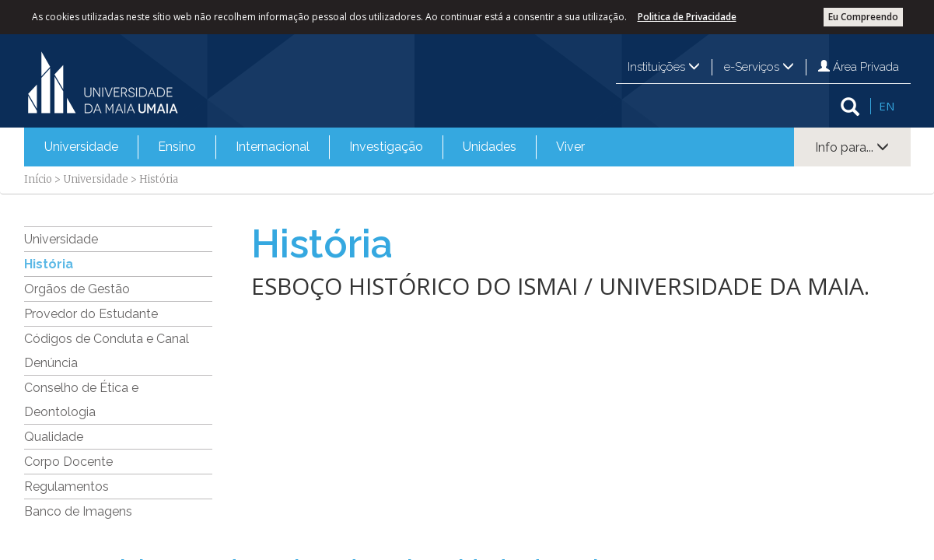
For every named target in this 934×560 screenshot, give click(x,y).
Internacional (273, 147)
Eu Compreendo (863, 17)
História (49, 264)
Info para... (852, 147)
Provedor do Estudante (91, 314)
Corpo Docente (68, 462)
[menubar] (315, 147)
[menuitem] (81, 147)
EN (887, 106)
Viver (570, 147)
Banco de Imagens (78, 511)
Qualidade (54, 437)
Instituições (664, 67)
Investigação (386, 147)
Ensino (177, 147)
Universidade (81, 147)
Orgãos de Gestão (77, 289)
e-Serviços (759, 67)
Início (38, 179)
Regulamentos (66, 486)
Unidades (490, 147)
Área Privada (859, 67)
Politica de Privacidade (687, 17)
